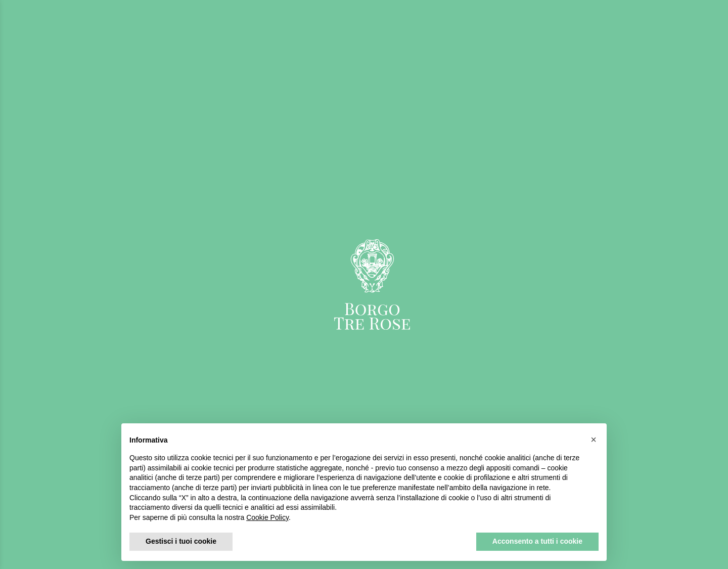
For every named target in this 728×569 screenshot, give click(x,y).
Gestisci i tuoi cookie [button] (181, 541)
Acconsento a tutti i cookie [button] (537, 541)
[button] (594, 440)
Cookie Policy (267, 517)
